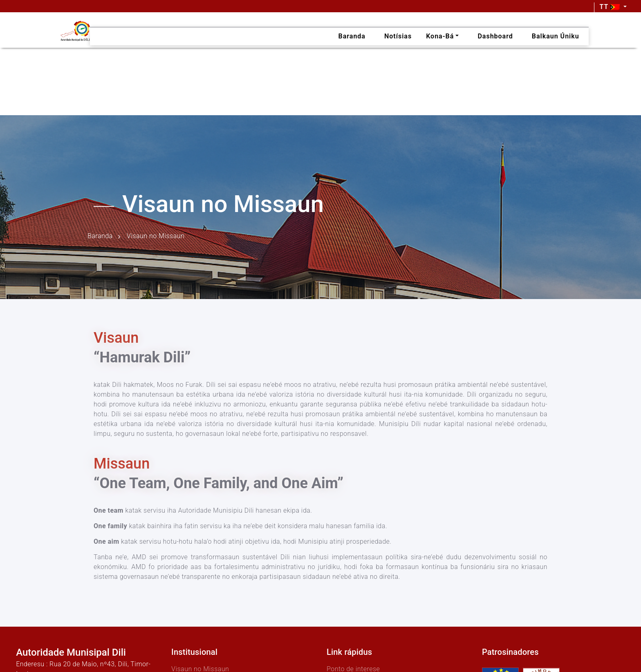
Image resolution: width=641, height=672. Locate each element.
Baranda (100, 236)
